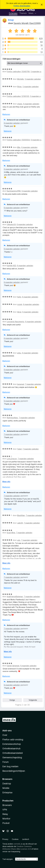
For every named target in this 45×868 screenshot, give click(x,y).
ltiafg (19, 297)
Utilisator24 (11, 224)
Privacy (5, 839)
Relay (5, 814)
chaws (20, 104)
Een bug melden (10, 766)
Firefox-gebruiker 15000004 (18, 140)
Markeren (6, 114)
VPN (5, 810)
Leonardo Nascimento (15, 322)
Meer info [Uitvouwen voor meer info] (6, 482)
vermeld (17, 844)
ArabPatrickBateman (15, 597)
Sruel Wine (11, 533)
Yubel (19, 449)
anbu (19, 353)
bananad (21, 384)
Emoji (11, 20)
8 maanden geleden (28, 666)
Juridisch (26, 839)
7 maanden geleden (33, 384)
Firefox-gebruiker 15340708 (18, 71)
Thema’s (23, 13)
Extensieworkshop (12, 744)
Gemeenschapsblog (12, 757)
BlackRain (21, 515)
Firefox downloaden (22, 6)
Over (5, 735)
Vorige (12, 700)
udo (19, 540)
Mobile (6, 788)
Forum (6, 762)
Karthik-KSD (11, 266)
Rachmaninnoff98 (14, 191)
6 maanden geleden (31, 104)
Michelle (20, 79)
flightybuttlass (12, 418)
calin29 (20, 523)
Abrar (19, 312)
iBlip (19, 147)
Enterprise (7, 793)
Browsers (7, 805)
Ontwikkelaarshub (11, 748)
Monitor (6, 819)
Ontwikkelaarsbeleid (13, 753)
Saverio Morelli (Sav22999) (27, 23)
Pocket (6, 823)
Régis (19, 87)
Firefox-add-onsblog (13, 740)
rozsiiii (20, 304)
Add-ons (7, 731)
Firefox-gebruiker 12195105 (18, 96)
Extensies (13, 13)
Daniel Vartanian (13, 666)
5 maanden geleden (33, 79)
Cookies (15, 839)
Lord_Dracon (12, 459)
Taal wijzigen (8, 859)
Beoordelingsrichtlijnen (14, 771)
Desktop (7, 784)
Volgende (33, 700)
